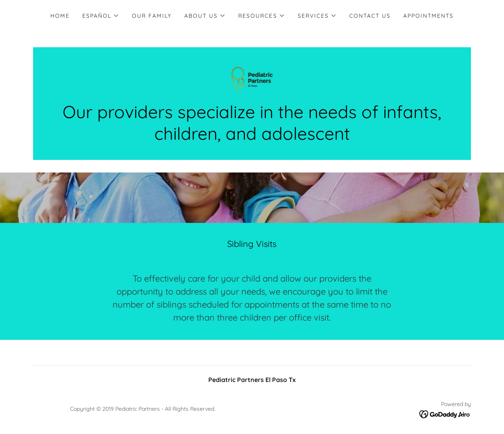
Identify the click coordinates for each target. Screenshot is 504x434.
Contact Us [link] (370, 16)
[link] (252, 78)
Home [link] (60, 16)
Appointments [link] (428, 16)
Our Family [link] (152, 16)
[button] (101, 16)
